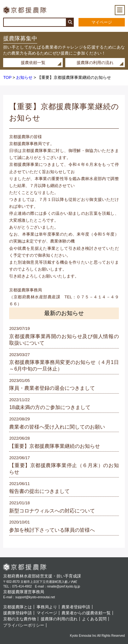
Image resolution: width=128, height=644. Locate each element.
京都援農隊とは (17, 607)
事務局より (47, 607)
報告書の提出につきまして (39, 491)
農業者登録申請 (76, 607)
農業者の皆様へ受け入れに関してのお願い (57, 427)
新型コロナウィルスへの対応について (52, 511)
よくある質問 (94, 619)
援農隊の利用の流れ (95, 63)
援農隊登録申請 (17, 613)
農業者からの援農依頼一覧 (86, 613)
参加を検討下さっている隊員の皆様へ (52, 530)
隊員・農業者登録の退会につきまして (52, 388)
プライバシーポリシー (24, 625)
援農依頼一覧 (33, 63)
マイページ (102, 22)
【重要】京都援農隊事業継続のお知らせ (55, 446)
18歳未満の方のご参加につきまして (50, 407)
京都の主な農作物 (20, 619)
